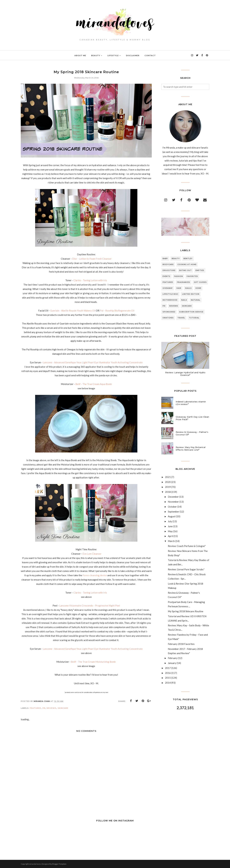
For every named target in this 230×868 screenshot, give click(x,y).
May (170, 531)
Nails (184, 300)
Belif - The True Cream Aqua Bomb (94, 384)
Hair (179, 288)
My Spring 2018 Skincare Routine (186, 611)
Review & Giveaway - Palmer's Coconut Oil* (192, 433)
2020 (168, 482)
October (172, 507)
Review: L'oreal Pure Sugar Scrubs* (186, 569)
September (174, 512)
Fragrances (184, 282)
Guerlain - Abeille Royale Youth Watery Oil (73, 311)
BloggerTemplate (59, 864)
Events (166, 276)
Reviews (52, 708)
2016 (168, 673)
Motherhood (170, 300)
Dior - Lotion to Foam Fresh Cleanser (92, 259)
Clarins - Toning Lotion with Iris (90, 280)
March (171, 541)
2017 (168, 668)
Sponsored (169, 312)
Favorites (192, 276)
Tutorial (194, 318)
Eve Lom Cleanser (92, 554)
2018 (168, 492)
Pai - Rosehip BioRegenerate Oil (117, 311)
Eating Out (185, 270)
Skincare (63, 708)
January (172, 663)
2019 (168, 487)
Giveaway (168, 288)
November (173, 502)
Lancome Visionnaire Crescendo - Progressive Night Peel (90, 606)
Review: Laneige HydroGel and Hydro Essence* (185, 374)
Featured (36, 708)
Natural (196, 300)
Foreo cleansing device (95, 575)
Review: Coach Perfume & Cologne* (187, 546)
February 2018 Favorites (181, 644)
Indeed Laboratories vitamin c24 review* (191, 403)
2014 (168, 683)
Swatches (168, 318)
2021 (168, 477)
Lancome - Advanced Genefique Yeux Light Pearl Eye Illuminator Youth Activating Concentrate (93, 362)
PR (44, 708)
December (173, 497)
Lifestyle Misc (170, 294)
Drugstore (169, 270)
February (173, 658)
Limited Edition (191, 294)
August (172, 516)
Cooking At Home (187, 264)
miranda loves (35, 864)
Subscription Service (191, 312)
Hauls (188, 288)
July (170, 521)
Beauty (176, 259)
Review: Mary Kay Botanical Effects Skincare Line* (191, 448)
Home (198, 288)
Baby (165, 259)
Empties (200, 270)
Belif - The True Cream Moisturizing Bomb (94, 662)
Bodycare (168, 264)
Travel (181, 318)
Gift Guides (200, 282)
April (170, 536)
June (170, 526)
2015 (168, 678)
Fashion (178, 276)
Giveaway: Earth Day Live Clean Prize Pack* (192, 418)
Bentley (188, 259)
